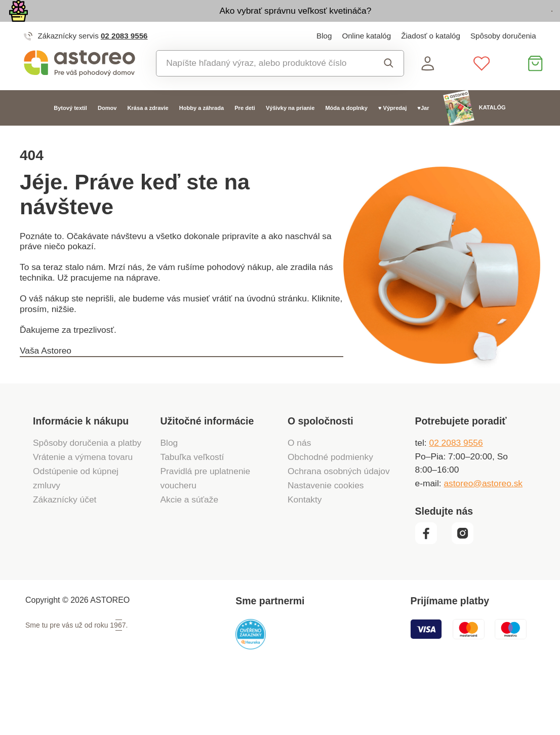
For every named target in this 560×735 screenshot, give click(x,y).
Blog (324, 61)
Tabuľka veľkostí (192, 512)
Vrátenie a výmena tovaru (83, 512)
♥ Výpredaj (392, 133)
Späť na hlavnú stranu (88, 410)
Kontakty (305, 554)
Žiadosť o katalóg (431, 61)
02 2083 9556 (124, 61)
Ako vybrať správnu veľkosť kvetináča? (228, 23)
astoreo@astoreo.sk (483, 538)
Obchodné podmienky (330, 512)
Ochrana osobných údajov (339, 526)
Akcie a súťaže (190, 554)
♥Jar (423, 133)
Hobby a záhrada (202, 133)
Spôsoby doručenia (503, 61)
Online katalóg (366, 61)
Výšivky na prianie (290, 133)
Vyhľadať (389, 88)
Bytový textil (70, 133)
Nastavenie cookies (326, 540)
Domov (107, 133)
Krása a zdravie (148, 133)
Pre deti (245, 133)
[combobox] (262, 89)
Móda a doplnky (346, 133)
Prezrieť (490, 24)
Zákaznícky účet (65, 554)
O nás (299, 497)
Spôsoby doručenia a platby (87, 497)
